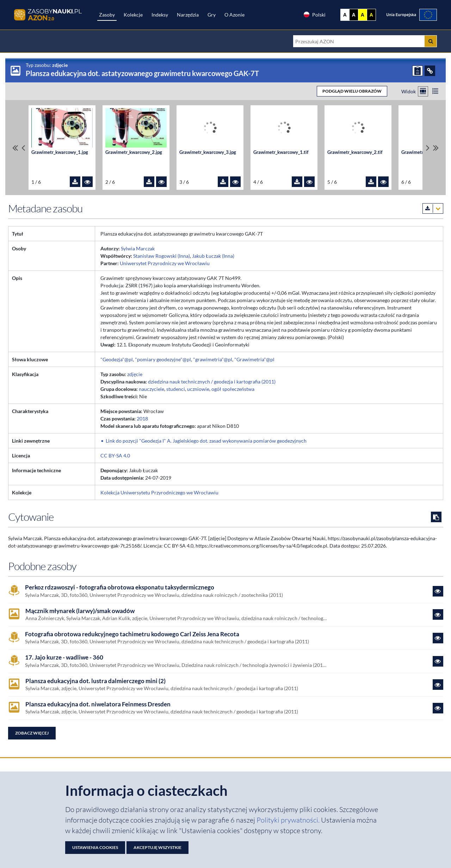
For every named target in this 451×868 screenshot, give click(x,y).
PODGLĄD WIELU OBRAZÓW (352, 91)
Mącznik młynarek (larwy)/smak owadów (80, 611)
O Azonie (234, 15)
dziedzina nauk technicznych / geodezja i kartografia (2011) (212, 382)
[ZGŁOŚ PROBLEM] (418, 71)
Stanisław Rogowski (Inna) (162, 256)
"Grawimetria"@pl (254, 359)
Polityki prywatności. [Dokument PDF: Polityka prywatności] (289, 820)
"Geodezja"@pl (117, 359)
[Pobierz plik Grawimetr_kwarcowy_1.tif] (297, 182)
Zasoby (107, 15)
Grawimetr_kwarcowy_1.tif (281, 152)
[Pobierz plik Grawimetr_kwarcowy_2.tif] (371, 182)
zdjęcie (135, 374)
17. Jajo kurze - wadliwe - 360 (64, 657)
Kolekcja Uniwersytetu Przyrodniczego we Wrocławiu (159, 492)
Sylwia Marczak (138, 248)
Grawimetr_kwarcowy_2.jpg (134, 152)
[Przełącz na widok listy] (435, 91)
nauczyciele (152, 389)
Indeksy (160, 15)
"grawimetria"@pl (213, 359)
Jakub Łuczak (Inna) (213, 256)
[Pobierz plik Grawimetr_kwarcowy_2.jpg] (149, 182)
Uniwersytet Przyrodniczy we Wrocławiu (165, 263)
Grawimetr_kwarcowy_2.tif (355, 152)
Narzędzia (188, 15)
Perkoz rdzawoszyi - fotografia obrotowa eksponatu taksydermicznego (120, 587)
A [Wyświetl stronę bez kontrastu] (345, 15)
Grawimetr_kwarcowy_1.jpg (60, 152)
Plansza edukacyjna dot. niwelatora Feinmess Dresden (98, 704)
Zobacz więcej (32, 733)
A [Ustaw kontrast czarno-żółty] (371, 15)
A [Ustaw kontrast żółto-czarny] (363, 15)
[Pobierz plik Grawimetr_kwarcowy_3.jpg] (223, 182)
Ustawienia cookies (95, 847)
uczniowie (198, 389)
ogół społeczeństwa (233, 389)
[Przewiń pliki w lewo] (23, 148)
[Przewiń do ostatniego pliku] (436, 148)
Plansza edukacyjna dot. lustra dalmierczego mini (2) (95, 681)
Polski (314, 14)
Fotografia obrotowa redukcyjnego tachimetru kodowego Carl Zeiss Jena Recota (132, 634)
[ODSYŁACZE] (430, 71)
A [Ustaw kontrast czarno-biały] (354, 15)
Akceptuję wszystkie (157, 847)
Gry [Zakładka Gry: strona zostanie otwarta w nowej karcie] (212, 15)
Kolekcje (133, 15)
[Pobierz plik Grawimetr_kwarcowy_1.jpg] (75, 182)
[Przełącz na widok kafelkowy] (423, 91)
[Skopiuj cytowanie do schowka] (436, 517)
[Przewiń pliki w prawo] (428, 148)
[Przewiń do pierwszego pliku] (15, 148)
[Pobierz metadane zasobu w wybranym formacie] (433, 208)
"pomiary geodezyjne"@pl (163, 359)
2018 (142, 419)
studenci (176, 389)
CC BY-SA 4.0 (115, 455)
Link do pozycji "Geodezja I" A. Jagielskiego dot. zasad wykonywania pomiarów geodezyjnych (206, 441)
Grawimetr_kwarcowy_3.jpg (208, 152)
